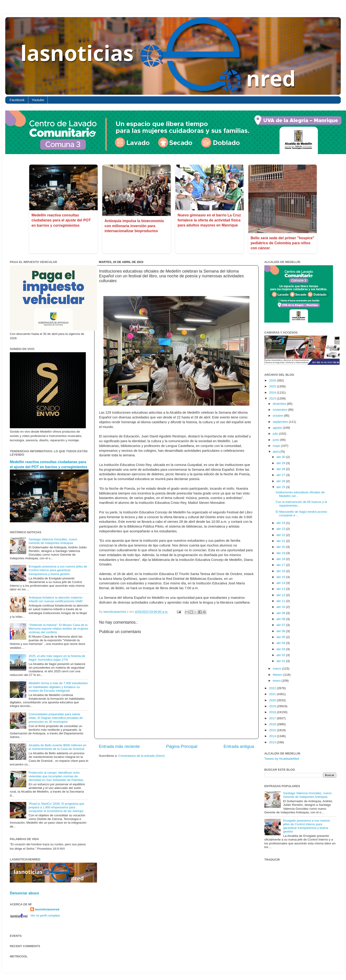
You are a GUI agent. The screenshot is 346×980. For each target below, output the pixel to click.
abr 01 (281, 661)
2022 (273, 688)
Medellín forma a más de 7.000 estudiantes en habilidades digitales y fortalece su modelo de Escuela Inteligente (58, 687)
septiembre (281, 422)
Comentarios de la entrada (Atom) (142, 756)
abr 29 (281, 463)
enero (277, 681)
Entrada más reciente (119, 746)
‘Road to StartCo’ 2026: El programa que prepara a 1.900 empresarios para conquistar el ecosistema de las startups (56, 807)
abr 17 (281, 565)
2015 (273, 730)
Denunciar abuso (24, 893)
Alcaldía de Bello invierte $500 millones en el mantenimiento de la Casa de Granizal (58, 747)
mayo (277, 446)
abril (276, 452)
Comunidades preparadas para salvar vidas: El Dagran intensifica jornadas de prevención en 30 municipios (56, 718)
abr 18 (281, 559)
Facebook (17, 100)
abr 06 (281, 631)
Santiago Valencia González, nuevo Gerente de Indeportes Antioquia (53, 541)
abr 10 (281, 607)
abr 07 (281, 625)
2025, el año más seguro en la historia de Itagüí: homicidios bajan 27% (57, 658)
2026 (273, 380)
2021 (273, 694)
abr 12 (281, 595)
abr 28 (281, 469)
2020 (273, 700)
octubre (278, 416)
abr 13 (281, 589)
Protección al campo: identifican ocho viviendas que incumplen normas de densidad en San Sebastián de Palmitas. (56, 776)
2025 (273, 386)
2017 (273, 718)
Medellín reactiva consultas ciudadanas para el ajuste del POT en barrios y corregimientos (61, 220)
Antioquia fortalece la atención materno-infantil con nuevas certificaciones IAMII (56, 599)
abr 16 (281, 571)
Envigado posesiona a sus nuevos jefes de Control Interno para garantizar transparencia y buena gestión (58, 570)
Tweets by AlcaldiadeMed (282, 759)
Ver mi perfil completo (45, 916)
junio (276, 440)
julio (276, 434)
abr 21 (281, 541)
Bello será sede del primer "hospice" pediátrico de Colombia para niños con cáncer (282, 243)
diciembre (280, 404)
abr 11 (281, 601)
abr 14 (281, 583)
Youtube (38, 100)
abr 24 (281, 523)
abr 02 (281, 655)
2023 (273, 398)
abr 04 (281, 643)
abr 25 (281, 487)
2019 (273, 706)
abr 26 (281, 481)
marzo (277, 669)
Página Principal (182, 746)
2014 (273, 736)
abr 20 (281, 547)
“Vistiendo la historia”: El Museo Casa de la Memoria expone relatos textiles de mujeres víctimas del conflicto (58, 629)
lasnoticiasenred (47, 909)
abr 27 (281, 475)
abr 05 (281, 637)
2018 (273, 712)
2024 (273, 393)
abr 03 (281, 649)
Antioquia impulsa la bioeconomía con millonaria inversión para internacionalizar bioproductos (134, 226)
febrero (278, 675)
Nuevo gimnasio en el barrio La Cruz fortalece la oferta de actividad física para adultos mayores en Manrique (209, 220)
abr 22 (281, 535)
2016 (273, 724)
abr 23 (281, 529)
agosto (278, 428)
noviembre (280, 410)
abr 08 (281, 619)
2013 (273, 742)
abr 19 (281, 553)
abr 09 (281, 613)
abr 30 (281, 457)
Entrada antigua (239, 746)
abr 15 (281, 577)
